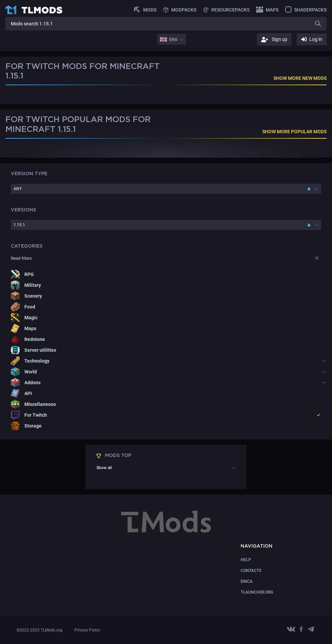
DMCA (247, 581)
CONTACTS (251, 571)
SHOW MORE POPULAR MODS (294, 132)
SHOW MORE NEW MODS (300, 78)
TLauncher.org (257, 592)
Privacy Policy (87, 630)
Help (246, 560)
